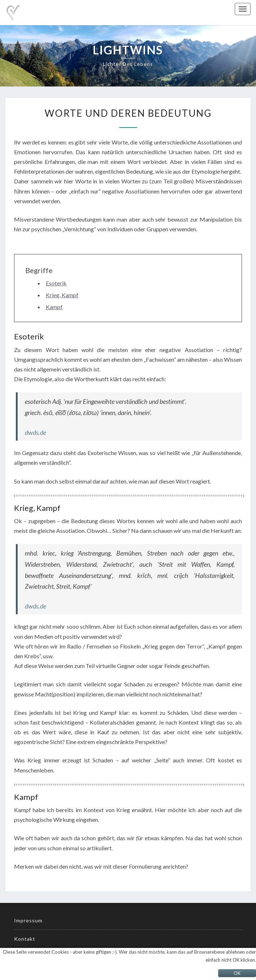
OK (237, 973)
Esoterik (56, 283)
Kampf (54, 307)
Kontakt (25, 939)
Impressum (28, 920)
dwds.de (35, 432)
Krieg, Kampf (62, 295)
